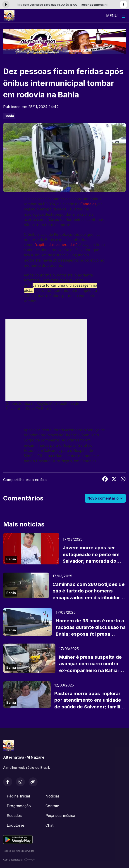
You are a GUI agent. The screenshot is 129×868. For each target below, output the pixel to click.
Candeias (88, 204)
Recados (14, 816)
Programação (19, 806)
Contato (53, 806)
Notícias (53, 796)
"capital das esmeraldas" (56, 245)
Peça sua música (60, 816)
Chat (50, 825)
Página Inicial (18, 796)
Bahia (9, 116)
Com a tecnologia (19, 860)
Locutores (16, 825)
